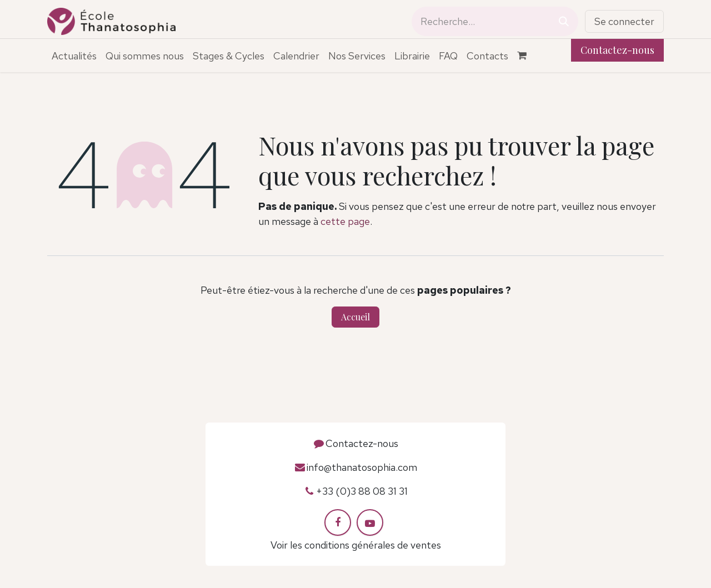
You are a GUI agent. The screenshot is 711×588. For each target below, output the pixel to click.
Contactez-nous (617, 50)
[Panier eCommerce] (527, 56)
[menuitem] (74, 56)
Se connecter (624, 21)
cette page (345, 221)
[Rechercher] (564, 21)
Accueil (355, 317)
